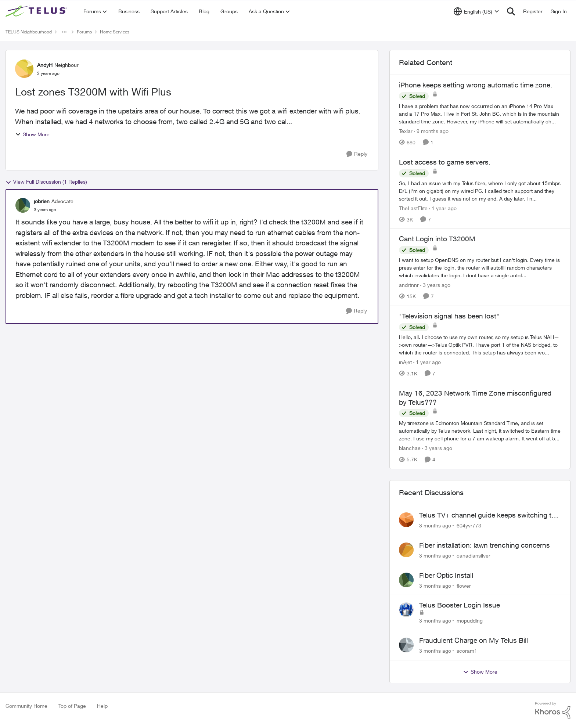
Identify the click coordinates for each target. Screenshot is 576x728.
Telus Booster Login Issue (460, 605)
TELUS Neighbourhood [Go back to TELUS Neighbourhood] (29, 32)
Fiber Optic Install (446, 575)
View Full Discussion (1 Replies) (46, 182)
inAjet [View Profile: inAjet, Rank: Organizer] (405, 362)
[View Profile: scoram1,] (406, 645)
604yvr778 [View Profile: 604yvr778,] (469, 525)
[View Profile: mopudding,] (406, 610)
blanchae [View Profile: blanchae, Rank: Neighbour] (410, 448)
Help (102, 706)
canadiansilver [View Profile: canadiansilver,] (474, 556)
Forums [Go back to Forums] (84, 32)
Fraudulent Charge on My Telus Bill (474, 640)
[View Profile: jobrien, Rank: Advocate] (23, 205)
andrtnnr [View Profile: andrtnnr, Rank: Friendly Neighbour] (409, 285)
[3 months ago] (435, 525)
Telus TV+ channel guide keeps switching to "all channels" (487, 515)
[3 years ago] (435, 285)
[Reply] (357, 154)
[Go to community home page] (37, 11)
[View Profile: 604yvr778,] (406, 520)
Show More (32, 134)
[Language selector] (476, 11)
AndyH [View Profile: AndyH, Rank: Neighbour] (45, 65)
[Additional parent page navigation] (64, 32)
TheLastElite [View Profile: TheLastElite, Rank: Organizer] (413, 208)
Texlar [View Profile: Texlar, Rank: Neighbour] (406, 131)
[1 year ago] (443, 208)
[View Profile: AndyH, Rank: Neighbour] (24, 69)
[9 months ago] (431, 131)
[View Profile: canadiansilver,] (406, 550)
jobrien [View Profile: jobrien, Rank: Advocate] (42, 201)
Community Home (26, 706)
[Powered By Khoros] (553, 710)
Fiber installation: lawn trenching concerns (485, 545)
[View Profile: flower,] (406, 580)
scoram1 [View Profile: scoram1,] (467, 651)
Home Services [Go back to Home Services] (115, 32)
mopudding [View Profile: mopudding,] (470, 621)
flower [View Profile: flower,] (464, 585)
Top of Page (72, 706)
